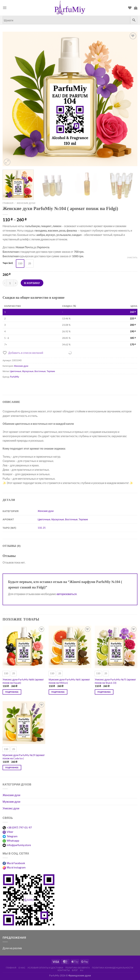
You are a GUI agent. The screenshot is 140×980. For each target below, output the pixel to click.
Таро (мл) (8, 263)
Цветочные (15, 371)
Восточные (40, 371)
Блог (75, 970)
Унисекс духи (11, 808)
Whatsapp (13, 840)
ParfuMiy (15, 377)
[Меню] (5, 8)
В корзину (32, 283)
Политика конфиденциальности (113, 968)
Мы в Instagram (16, 867)
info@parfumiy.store (19, 845)
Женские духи (26, 203)
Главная (8, 203)
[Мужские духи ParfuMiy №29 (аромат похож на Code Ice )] (24, 723)
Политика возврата (78, 968)
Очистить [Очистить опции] (132, 257)
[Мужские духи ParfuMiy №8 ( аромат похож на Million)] (70, 647)
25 (44, 528)
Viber (10, 832)
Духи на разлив (12, 948)
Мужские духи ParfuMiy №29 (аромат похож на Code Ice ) (24, 757)
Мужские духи (11, 802)
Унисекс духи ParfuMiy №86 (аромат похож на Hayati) (23, 681)
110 (40, 528)
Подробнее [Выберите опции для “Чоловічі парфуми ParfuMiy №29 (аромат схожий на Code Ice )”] (12, 767)
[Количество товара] (10, 283)
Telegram (12, 836)
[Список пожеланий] (130, 8)
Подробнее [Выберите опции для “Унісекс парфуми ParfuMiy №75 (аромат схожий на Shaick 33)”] (104, 692)
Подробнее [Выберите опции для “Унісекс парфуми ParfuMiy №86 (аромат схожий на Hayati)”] (12, 692)
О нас (22, 968)
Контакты (64, 970)
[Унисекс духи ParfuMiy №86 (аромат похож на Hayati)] (24, 647)
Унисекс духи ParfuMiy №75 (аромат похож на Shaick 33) (115, 681)
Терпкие (51, 371)
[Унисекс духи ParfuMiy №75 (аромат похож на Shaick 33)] (116, 647)
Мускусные (28, 371)
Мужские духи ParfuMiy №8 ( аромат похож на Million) (69, 681)
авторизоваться (67, 594)
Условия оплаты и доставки (45, 968)
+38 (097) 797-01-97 (19, 827)
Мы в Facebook (16, 863)
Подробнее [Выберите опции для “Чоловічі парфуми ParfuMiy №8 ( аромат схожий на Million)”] (58, 692)
